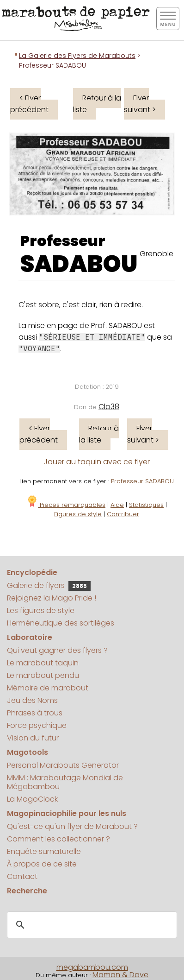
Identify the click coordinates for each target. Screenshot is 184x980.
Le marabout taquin (43, 663)
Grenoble (156, 254)
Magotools (28, 752)
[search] (91, 925)
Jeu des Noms (32, 700)
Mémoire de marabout (48, 688)
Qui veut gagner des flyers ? (57, 650)
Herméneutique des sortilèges (61, 623)
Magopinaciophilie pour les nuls (67, 813)
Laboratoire (30, 637)
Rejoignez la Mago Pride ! (52, 598)
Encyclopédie (32, 572)
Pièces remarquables (66, 505)
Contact (22, 876)
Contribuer (123, 514)
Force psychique (37, 725)
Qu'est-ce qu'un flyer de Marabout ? (72, 826)
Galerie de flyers (49, 585)
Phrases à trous (35, 713)
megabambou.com (92, 967)
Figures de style (78, 514)
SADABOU (79, 264)
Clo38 (109, 407)
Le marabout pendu (43, 675)
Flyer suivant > (140, 104)
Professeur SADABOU (142, 481)
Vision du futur (33, 738)
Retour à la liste (97, 104)
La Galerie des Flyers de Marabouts (77, 56)
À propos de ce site (42, 864)
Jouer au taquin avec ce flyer (97, 462)
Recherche (27, 891)
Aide (117, 505)
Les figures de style (41, 610)
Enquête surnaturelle (44, 851)
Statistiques (146, 505)
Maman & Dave (120, 975)
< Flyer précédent (29, 104)
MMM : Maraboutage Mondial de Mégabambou (65, 782)
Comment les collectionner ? (58, 839)
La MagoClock (32, 799)
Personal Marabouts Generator (63, 765)
